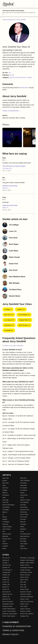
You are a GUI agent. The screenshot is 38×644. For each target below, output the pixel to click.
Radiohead (23, 529)
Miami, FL (6, 188)
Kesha (22, 532)
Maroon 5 (5, 493)
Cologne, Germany (25, 570)
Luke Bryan (23, 524)
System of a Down (25, 500)
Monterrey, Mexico (7, 606)
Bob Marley (23, 539)
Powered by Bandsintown (17, 626)
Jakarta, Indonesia (25, 609)
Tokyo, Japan (24, 606)
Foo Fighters (24, 488)
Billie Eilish (5, 536)
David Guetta (24, 507)
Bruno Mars (6, 483)
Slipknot (22, 546)
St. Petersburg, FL (7, 570)
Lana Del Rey (24, 495)
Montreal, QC (6, 597)
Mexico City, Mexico (8, 602)
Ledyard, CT (21, 309)
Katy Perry (5, 488)
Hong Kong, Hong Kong (27, 602)
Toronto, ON (6, 589)
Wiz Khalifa (23, 541)
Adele (4, 498)
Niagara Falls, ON (25, 320)
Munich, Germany (25, 575)
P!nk (4, 532)
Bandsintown (25, 88)
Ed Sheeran (6, 495)
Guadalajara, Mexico (8, 604)
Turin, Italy (23, 585)
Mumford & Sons (25, 510)
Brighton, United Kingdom (27, 563)
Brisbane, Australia (25, 611)
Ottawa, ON (6, 587)
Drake (4, 485)
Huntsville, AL (9, 330)
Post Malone (24, 490)
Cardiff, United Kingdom (9, 609)
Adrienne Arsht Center (10, 186)
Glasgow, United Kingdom (27, 560)
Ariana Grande (6, 529)
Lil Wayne (5, 546)
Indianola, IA (6, 560)
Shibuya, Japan (24, 604)
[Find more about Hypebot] (19, 4)
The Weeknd (6, 522)
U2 (3, 515)
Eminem (5, 481)
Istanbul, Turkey (25, 599)
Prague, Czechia (25, 565)
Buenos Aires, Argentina (27, 614)
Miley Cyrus (23, 478)
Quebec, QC (6, 580)
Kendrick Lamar (7, 539)
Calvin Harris (24, 549)
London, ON (6, 582)
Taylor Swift (6, 478)
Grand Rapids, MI (24, 315)
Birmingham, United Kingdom (28, 558)
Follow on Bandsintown (12, 111)
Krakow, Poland (24, 589)
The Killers (23, 519)
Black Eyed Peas (25, 536)
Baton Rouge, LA (24, 325)
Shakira (22, 527)
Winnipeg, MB (6, 572)
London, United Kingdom (9, 611)
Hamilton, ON (6, 575)
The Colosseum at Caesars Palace (14, 166)
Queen (4, 549)
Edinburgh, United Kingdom (10, 614)
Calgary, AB (6, 577)
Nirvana (22, 493)
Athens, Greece (24, 577)
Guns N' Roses (24, 515)
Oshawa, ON (6, 585)
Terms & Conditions (13, 630)
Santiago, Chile (24, 616)
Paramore (5, 544)
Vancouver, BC (6, 592)
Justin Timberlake (25, 481)
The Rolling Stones (25, 534)
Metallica (5, 519)
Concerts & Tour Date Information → (14, 346)
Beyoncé (5, 512)
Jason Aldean (24, 544)
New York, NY (9, 315)
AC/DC (22, 498)
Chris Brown (24, 483)
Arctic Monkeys (24, 502)
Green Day (5, 524)
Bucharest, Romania (26, 592)
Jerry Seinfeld (21, 20)
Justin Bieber (6, 507)
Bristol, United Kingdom (9, 616)
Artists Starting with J (9, 20)
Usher (4, 541)
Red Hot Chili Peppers (8, 505)
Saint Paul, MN (6, 565)
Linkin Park (5, 502)
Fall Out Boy (24, 512)
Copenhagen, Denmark (27, 568)
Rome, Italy (23, 587)
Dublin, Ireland (24, 580)
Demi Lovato (24, 517)
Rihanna (5, 517)
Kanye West (24, 485)
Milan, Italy (23, 582)
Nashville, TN (6, 568)
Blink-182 (23, 522)
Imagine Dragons (7, 527)
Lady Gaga (5, 500)
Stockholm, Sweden (26, 594)
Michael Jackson (7, 534)
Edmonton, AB (6, 599)
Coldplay (5, 490)
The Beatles (6, 510)
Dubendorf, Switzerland (27, 597)
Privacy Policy (11, 634)
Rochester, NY (9, 325)
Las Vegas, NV (7, 168)
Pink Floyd (23, 505)
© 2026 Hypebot (11, 622)
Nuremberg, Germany (26, 572)
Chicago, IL (8, 309)
